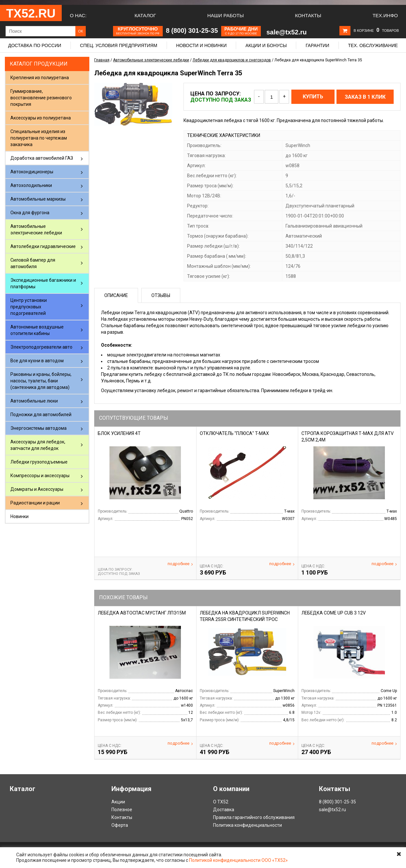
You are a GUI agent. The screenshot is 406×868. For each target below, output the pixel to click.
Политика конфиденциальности (247, 825)
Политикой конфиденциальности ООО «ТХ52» (238, 860)
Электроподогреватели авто (41, 347)
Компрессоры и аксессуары (40, 476)
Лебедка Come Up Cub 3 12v (334, 613)
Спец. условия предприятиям (119, 45)
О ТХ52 (221, 802)
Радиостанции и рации (35, 503)
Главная (102, 60)
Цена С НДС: (212, 566)
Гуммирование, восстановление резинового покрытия (41, 98)
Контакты (308, 15)
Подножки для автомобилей (41, 415)
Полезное (122, 810)
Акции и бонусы (266, 45)
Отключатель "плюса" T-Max (234, 433)
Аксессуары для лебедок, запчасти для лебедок (38, 445)
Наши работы (225, 15)
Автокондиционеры (32, 172)
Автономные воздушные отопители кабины (37, 330)
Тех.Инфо (385, 15)
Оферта (120, 825)
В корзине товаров (376, 31)
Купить (313, 97)
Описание (116, 295)
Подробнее (180, 564)
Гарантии (317, 45)
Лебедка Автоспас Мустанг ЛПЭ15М (142, 613)
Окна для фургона (30, 213)
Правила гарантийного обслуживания (254, 817)
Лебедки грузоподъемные (39, 462)
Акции (118, 802)
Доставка (224, 810)
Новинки (19, 516)
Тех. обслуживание (373, 45)
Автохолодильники (31, 185)
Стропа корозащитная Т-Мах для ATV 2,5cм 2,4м (348, 437)
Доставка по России (35, 45)
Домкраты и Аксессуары (37, 489)
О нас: (78, 15)
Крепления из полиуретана (40, 78)
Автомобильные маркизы (38, 199)
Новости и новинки (201, 45)
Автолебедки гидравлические (43, 246)
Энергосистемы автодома (38, 428)
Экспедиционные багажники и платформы (43, 283)
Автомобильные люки (34, 401)
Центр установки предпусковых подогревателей (29, 307)
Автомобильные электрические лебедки (36, 229)
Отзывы (161, 295)
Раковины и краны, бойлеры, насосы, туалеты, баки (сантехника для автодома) (41, 381)
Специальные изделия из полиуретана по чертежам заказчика (39, 138)
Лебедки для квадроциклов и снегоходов (232, 60)
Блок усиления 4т (119, 433)
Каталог (145, 15)
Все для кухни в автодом (37, 361)
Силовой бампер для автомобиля (33, 263)
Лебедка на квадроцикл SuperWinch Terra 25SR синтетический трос (245, 616)
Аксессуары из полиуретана (41, 118)
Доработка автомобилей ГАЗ (42, 158)
